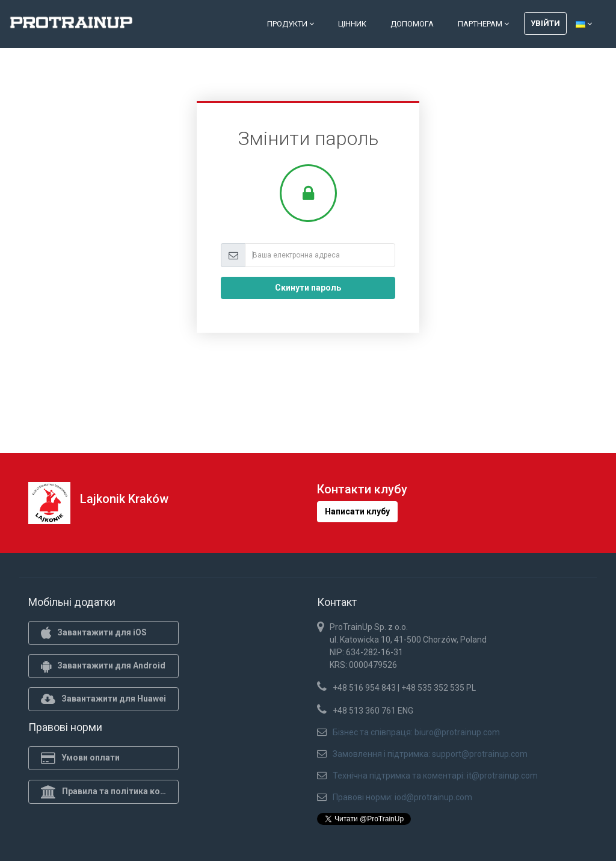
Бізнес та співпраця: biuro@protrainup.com (416, 732)
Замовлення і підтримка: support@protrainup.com (430, 754)
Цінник (352, 24)
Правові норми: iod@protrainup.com (402, 797)
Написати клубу (357, 511)
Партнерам (483, 24)
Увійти (545, 23)
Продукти (291, 24)
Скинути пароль (308, 288)
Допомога (412, 24)
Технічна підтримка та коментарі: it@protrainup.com (435, 776)
